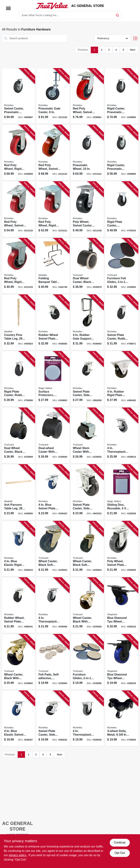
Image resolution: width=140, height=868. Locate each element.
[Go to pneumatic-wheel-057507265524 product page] (87, 153)
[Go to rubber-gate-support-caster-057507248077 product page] (87, 322)
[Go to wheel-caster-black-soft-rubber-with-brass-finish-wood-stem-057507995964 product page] (87, 549)
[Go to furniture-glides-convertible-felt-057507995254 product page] (87, 662)
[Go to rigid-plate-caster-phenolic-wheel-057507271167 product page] (122, 209)
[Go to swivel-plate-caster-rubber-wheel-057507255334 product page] (122, 322)
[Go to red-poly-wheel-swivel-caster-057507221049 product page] (19, 209)
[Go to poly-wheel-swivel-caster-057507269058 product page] (87, 209)
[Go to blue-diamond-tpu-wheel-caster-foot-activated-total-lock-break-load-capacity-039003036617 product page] (122, 605)
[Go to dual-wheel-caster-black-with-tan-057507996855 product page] (87, 266)
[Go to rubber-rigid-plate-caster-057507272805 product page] (122, 379)
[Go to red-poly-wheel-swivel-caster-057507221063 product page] (87, 96)
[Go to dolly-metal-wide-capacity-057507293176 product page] (122, 718)
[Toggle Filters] (135, 38)
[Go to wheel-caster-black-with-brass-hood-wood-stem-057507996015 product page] (87, 605)
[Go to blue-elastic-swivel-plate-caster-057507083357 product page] (19, 718)
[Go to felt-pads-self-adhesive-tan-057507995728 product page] (53, 662)
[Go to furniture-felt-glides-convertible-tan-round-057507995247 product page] (122, 266)
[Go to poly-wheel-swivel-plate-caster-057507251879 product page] (122, 549)
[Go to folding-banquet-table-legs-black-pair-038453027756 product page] (53, 266)
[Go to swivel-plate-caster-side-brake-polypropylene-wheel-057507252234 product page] (87, 492)
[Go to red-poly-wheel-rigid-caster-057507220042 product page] (53, 209)
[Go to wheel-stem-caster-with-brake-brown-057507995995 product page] (87, 436)
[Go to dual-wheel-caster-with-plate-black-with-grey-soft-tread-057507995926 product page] (53, 436)
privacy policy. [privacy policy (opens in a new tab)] (18, 855)
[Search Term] (70, 15)
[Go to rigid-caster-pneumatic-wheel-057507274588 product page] (122, 153)
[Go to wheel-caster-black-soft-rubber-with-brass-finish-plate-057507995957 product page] (53, 549)
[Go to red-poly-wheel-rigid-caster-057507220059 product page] (19, 266)
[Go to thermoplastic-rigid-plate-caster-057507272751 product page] (87, 718)
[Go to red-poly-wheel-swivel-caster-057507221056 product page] (53, 153)
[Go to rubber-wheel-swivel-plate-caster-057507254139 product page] (19, 605)
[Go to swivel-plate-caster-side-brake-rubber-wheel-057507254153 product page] (87, 379)
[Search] (118, 15)
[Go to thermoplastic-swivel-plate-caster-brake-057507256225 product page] (122, 436)
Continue (120, 842)
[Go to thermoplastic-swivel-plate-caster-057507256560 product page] (53, 605)
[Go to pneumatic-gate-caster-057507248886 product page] (53, 96)
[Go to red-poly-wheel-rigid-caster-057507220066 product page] (19, 153)
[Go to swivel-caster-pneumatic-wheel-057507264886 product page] (19, 96)
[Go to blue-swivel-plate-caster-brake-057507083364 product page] (53, 492)
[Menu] (8, 8)
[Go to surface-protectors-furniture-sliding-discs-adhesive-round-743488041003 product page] (53, 379)
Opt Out (120, 853)
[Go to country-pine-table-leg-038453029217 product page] (19, 322)
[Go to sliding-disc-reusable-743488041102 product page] (122, 492)
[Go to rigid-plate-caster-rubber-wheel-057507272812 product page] (19, 379)
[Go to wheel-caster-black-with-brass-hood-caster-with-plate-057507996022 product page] (19, 662)
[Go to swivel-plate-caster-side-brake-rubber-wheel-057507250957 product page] (53, 718)
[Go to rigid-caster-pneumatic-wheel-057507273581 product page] (122, 96)
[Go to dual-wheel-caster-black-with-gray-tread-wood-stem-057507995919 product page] (19, 436)
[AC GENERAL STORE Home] (52, 6)
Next (133, 50)
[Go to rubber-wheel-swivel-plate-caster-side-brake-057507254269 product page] (53, 322)
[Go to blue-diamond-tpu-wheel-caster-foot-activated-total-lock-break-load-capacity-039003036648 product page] (122, 662)
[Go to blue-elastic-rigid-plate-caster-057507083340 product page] (19, 549)
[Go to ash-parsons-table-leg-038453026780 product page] (19, 492)
